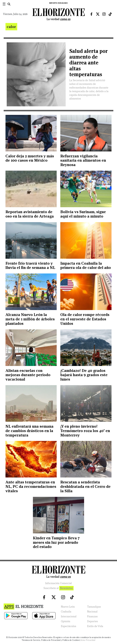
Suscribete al (58, 588)
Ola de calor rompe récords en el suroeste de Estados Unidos (85, 319)
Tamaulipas (94, 607)
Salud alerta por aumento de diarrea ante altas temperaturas (88, 63)
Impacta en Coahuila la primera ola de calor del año (86, 265)
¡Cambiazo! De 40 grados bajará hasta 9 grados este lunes (84, 375)
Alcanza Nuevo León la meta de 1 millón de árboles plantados (30, 319)
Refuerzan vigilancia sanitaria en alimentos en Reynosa (83, 160)
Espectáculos (69, 626)
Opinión (66, 621)
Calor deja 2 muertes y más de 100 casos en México (30, 158)
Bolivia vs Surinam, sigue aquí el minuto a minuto (83, 214)
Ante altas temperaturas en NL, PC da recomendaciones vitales (31, 486)
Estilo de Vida (95, 626)
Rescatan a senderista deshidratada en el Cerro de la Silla (85, 486)
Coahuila (66, 612)
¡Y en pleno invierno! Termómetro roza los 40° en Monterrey (85, 431)
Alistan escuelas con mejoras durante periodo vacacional (28, 375)
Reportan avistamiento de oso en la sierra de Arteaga (30, 214)
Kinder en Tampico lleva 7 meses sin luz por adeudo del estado (56, 542)
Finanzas (92, 617)
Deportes (92, 621)
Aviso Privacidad (88, 640)
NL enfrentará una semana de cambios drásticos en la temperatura (29, 431)
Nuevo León (68, 607)
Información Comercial (58, 583)
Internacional (69, 617)
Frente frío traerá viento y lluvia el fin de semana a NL (30, 265)
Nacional (92, 612)
